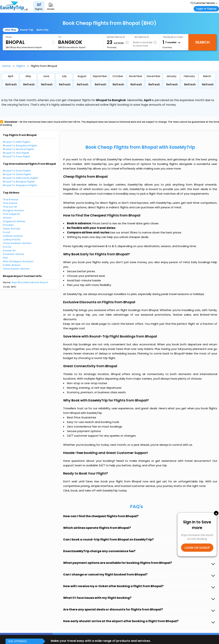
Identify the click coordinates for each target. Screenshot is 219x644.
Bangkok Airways (13, 210)
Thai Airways (11, 199)
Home (6, 66)
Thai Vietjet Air (12, 214)
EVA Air (7, 247)
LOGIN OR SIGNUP (197, 548)
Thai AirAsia (10, 203)
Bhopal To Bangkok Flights (19, 182)
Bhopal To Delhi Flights (17, 142)
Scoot (6, 232)
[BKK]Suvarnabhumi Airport (72, 47)
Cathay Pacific (12, 240)
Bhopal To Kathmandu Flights (21, 178)
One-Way (11, 30)
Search (202, 42)
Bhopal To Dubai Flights (17, 174)
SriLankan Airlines (14, 254)
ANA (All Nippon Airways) (18, 261)
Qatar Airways (12, 229)
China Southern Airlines (17, 243)
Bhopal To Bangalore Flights (20, 146)
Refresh (11, 84)
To (60, 37)
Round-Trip (27, 30)
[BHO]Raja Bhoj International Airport (24, 47)
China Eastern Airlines (16, 269)
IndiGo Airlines (12, 265)
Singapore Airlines (14, 221)
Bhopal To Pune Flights (17, 156)
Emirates (8, 225)
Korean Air (9, 250)
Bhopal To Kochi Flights (17, 171)
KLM (5, 258)
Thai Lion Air (10, 207)
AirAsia (7, 218)
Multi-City (42, 30)
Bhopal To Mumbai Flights (18, 149)
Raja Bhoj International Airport (30, 282)
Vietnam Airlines (13, 236)
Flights (21, 66)
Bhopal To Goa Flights (16, 153)
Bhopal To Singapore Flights (20, 185)
